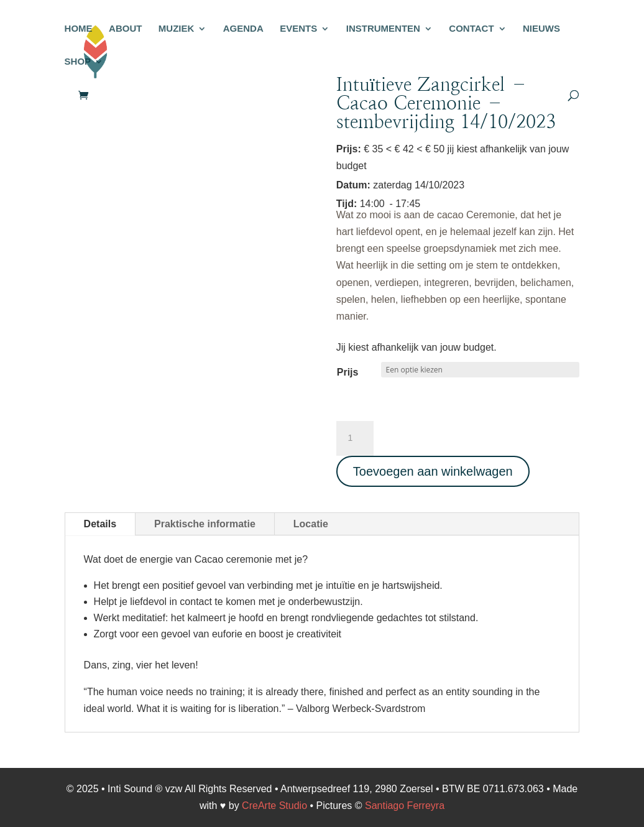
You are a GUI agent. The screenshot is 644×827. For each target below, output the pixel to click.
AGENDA (243, 29)
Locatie (311, 524)
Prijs (348, 372)
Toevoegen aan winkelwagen (433, 471)
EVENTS (298, 29)
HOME (79, 29)
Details (100, 524)
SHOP (78, 62)
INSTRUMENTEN (383, 29)
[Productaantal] (355, 438)
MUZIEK (177, 29)
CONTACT (471, 29)
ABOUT (125, 29)
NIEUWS (541, 29)
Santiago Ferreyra (405, 806)
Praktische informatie (205, 524)
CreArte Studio (274, 806)
